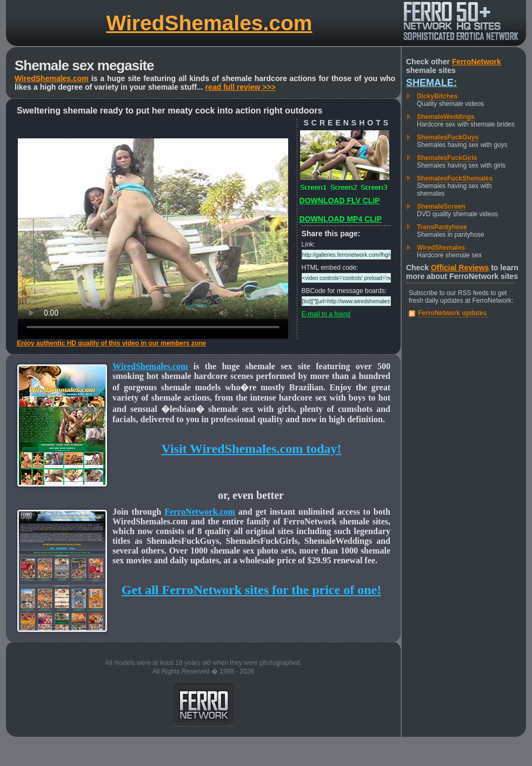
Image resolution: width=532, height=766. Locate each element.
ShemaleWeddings (445, 117)
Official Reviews (460, 268)
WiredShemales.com (209, 23)
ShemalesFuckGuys (448, 137)
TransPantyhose (442, 227)
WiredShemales (441, 248)
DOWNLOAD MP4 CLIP (341, 219)
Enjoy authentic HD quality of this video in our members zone (111, 343)
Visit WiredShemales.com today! (251, 449)
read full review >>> (240, 87)
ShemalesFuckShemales (455, 178)
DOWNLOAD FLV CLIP (340, 201)
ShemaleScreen (441, 207)
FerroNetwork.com (200, 512)
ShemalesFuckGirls (447, 158)
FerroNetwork (477, 62)
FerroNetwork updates (452, 313)
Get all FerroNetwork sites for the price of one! (251, 590)
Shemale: (431, 83)
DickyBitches (437, 96)
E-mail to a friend (326, 314)
